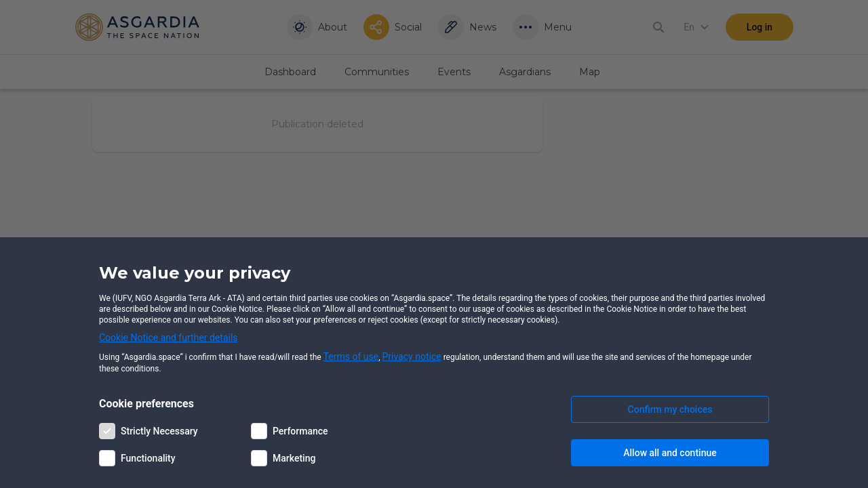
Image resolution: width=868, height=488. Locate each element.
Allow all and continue (670, 453)
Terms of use (351, 357)
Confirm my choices (670, 409)
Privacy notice (412, 357)
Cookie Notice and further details (169, 338)
